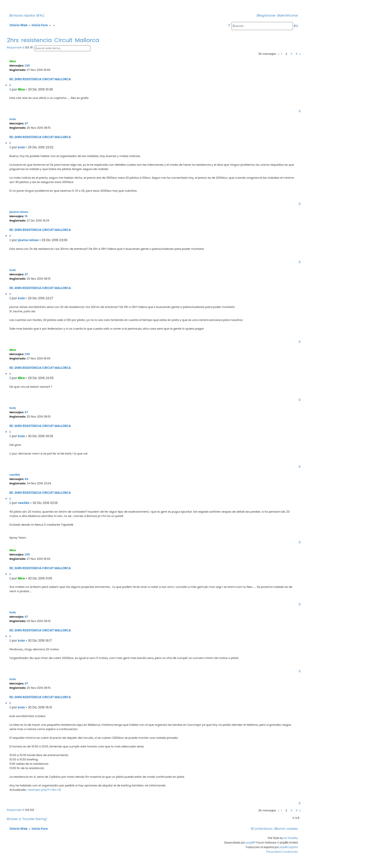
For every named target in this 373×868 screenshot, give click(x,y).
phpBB (250, 843)
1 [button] (282, 54)
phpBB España (289, 847)
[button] (278, 54)
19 (26, 216)
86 (26, 479)
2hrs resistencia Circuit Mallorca (53, 40)
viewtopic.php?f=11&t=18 (44, 790)
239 (27, 66)
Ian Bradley (291, 838)
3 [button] (291, 54)
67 (26, 123)
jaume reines (19, 212)
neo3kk (15, 475)
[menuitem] (41, 16)
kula (13, 119)
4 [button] (296, 54)
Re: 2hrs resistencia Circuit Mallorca (40, 79)
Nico (13, 61)
